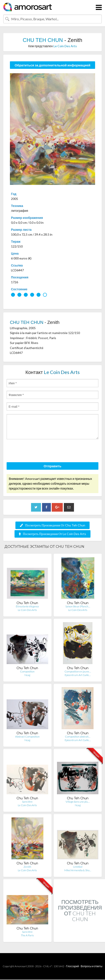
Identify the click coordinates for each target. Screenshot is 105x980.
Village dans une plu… (78, 802)
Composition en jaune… (78, 671)
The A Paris (27, 935)
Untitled (78, 867)
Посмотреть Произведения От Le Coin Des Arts (52, 534)
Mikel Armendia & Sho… (78, 870)
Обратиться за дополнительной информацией (52, 65)
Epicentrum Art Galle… (78, 675)
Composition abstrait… (78, 737)
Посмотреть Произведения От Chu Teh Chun (52, 525)
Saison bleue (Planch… (78, 606)
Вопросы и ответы (91, 966)
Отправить (52, 466)
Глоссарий (72, 966)
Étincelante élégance (27, 606)
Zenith (27, 867)
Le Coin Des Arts (65, 46)
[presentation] (40, 451)
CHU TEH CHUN (43, 40)
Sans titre (27, 802)
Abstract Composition (27, 737)
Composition (27, 671)
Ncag (27, 675)
